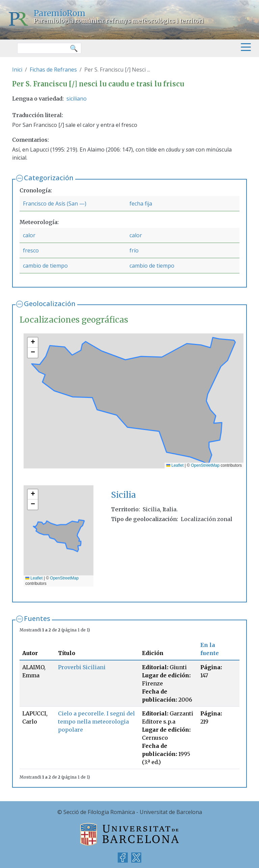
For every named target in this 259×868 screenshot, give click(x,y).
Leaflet (175, 465)
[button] (33, 343)
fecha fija (141, 204)
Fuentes (37, 618)
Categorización (49, 178)
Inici (17, 70)
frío (134, 250)
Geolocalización (50, 304)
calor (29, 235)
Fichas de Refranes (53, 70)
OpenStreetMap (205, 465)
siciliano (77, 99)
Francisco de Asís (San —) (55, 204)
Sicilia (123, 495)
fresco (31, 250)
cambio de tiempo (45, 266)
